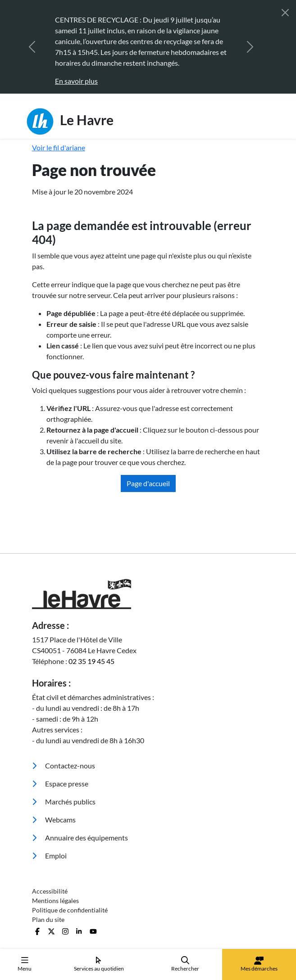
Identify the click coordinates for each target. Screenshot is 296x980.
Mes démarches (259, 964)
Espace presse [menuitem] (60, 784)
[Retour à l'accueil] (148, 594)
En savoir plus (76, 81)
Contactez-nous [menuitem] (64, 765)
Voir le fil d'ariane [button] (59, 147)
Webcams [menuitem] (54, 820)
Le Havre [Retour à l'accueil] (70, 122)
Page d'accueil (148, 483)
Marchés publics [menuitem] (64, 802)
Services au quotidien (99, 964)
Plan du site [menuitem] (48, 919)
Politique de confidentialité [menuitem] (70, 910)
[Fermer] (285, 13)
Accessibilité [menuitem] (50, 891)
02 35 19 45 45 (91, 661)
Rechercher (185, 964)
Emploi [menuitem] (49, 856)
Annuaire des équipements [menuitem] (80, 838)
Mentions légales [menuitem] (55, 901)
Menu (25, 964)
